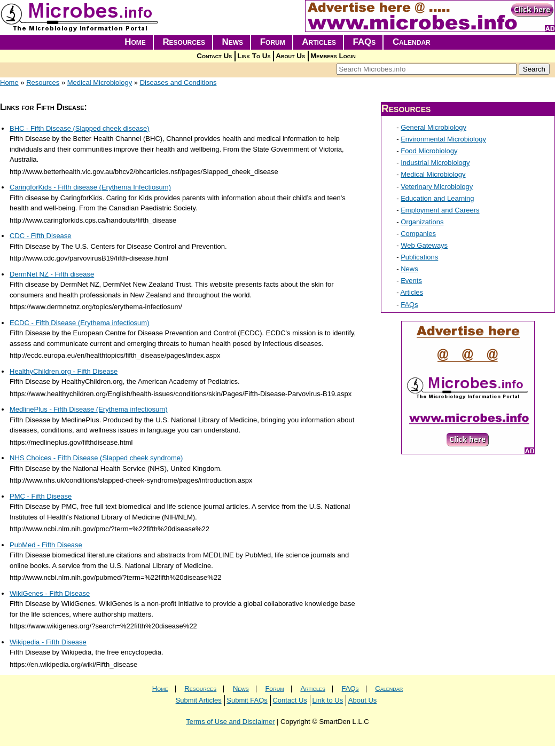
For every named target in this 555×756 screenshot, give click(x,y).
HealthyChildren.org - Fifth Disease (64, 371)
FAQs (365, 42)
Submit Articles (199, 700)
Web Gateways (424, 245)
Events (411, 281)
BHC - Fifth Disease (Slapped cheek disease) (80, 128)
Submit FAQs (247, 700)
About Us (290, 56)
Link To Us (254, 56)
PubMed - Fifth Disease (46, 545)
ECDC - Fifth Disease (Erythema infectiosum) (80, 323)
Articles (319, 42)
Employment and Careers (440, 210)
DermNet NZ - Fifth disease (52, 274)
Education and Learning (437, 198)
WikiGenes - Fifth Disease (50, 593)
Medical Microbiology (100, 82)
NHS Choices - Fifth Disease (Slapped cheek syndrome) (96, 458)
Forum (273, 42)
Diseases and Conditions (178, 82)
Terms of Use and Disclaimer (230, 722)
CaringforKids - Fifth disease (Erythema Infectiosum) (90, 187)
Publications (419, 257)
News (233, 42)
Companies (418, 234)
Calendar (412, 42)
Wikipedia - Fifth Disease (48, 642)
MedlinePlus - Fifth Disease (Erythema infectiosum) (89, 409)
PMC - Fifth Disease (41, 496)
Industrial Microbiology (435, 163)
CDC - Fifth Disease (41, 236)
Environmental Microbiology (443, 139)
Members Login (333, 56)
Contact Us (214, 56)
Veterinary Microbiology (437, 187)
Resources (184, 42)
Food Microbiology (429, 151)
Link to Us (327, 700)
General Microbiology (433, 127)
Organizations (422, 222)
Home (135, 42)
